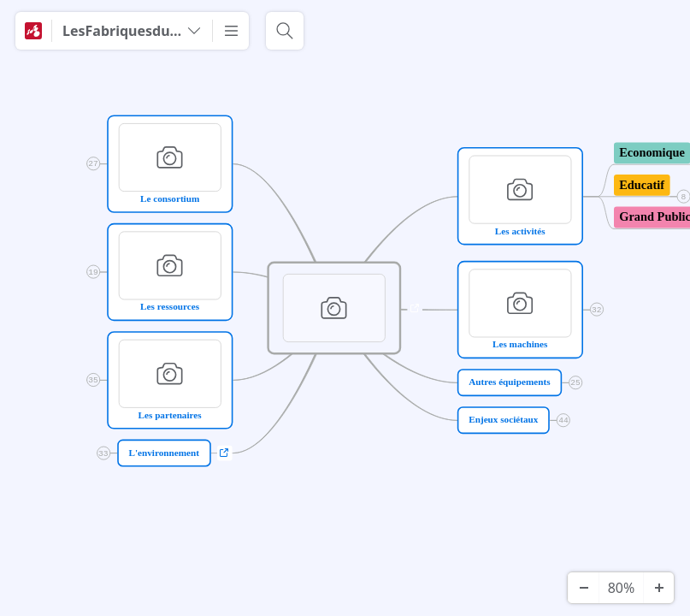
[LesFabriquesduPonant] (132, 31)
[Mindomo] (33, 31)
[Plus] (231, 31)
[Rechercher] (285, 31)
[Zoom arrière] (583, 588)
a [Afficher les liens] (415, 308)
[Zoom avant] (658, 588)
